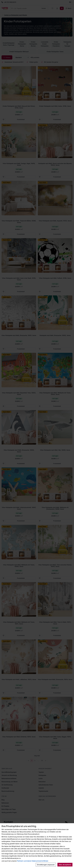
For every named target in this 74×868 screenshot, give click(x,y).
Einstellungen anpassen (46, 865)
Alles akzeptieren (65, 865)
